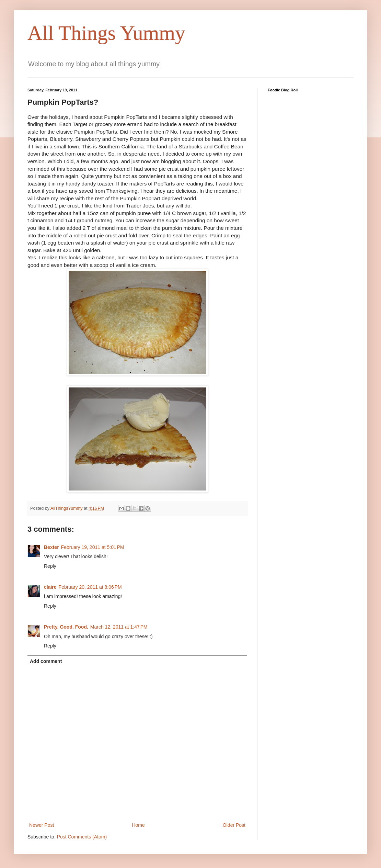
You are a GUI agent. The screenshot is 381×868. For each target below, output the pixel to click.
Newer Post (42, 825)
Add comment (46, 661)
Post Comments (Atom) (82, 837)
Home (138, 825)
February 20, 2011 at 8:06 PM (90, 587)
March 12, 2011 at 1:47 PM (119, 627)
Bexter (51, 547)
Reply (50, 566)
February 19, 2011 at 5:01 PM (93, 547)
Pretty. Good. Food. (66, 627)
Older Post (234, 825)
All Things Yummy (106, 33)
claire (50, 587)
